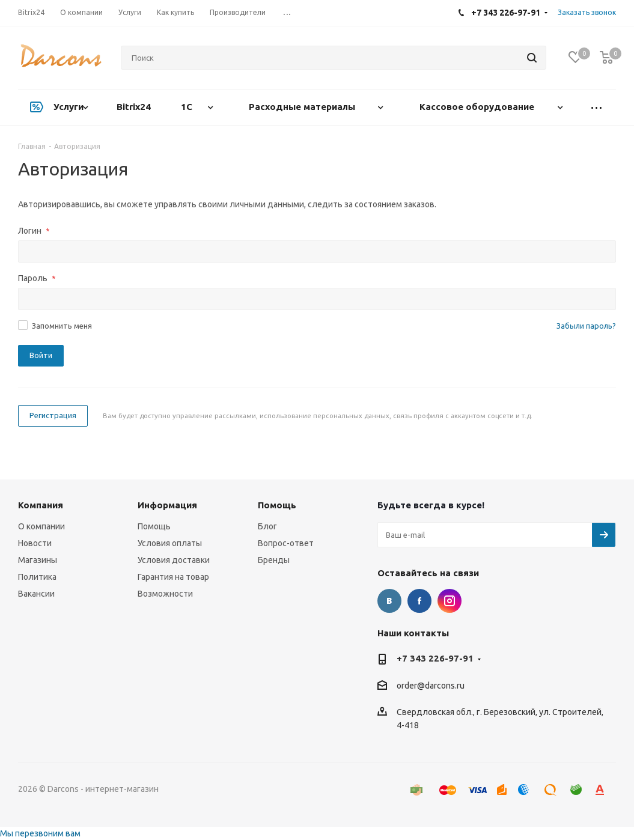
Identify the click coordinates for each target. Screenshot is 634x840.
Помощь (154, 526)
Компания (41, 505)
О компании (41, 526)
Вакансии (36, 594)
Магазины (38, 560)
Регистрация (53, 415)
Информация (167, 505)
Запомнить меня (62, 326)
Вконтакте (389, 601)
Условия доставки (174, 560)
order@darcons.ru (431, 686)
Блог (267, 526)
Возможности (165, 594)
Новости (35, 543)
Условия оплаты (170, 543)
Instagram (450, 601)
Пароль (37, 278)
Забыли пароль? (586, 326)
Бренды (274, 560)
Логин (34, 231)
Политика (37, 577)
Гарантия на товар (173, 577)
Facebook (419, 601)
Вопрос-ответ (286, 543)
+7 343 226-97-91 (435, 658)
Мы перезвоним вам (40, 833)
